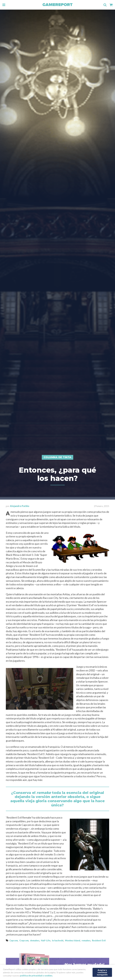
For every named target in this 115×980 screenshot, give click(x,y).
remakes (86, 940)
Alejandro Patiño (20, 506)
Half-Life (46, 940)
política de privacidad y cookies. (36, 975)
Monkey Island (73, 940)
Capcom (14, 940)
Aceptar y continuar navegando (102, 972)
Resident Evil (99, 940)
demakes (35, 940)
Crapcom (24, 940)
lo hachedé (58, 940)
